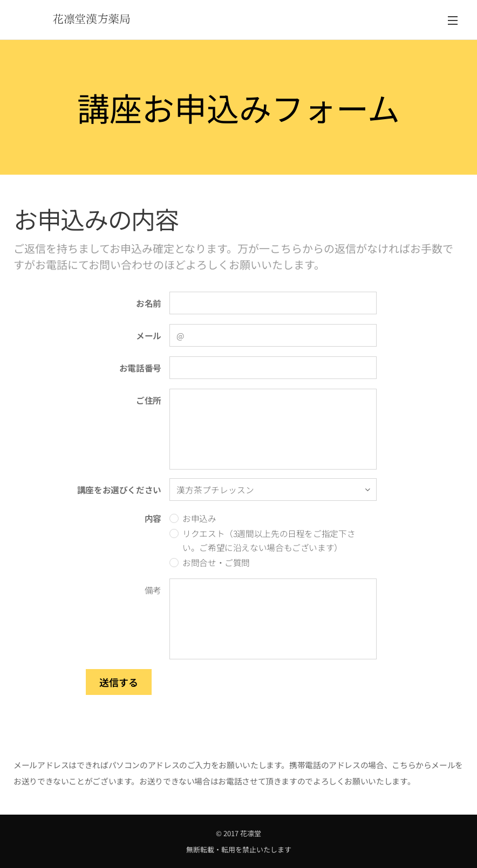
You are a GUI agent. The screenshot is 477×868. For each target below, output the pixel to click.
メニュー (453, 20)
